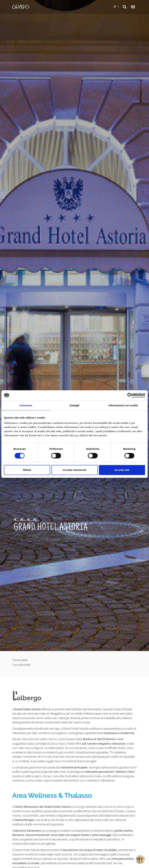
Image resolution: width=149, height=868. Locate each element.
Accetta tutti (122, 470)
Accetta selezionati (74, 470)
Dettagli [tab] (74, 405)
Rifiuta (27, 470)
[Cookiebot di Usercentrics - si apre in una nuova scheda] (130, 395)
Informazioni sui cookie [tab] (123, 405)
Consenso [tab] (26, 405)
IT (115, 7)
